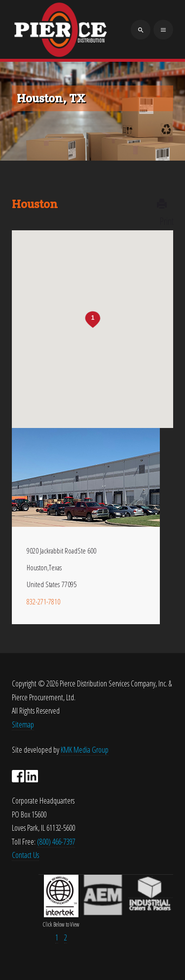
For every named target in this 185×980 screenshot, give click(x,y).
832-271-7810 (43, 601)
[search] (141, 30)
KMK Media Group (85, 750)
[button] (93, 320)
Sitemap (23, 724)
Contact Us (25, 855)
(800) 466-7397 (56, 842)
